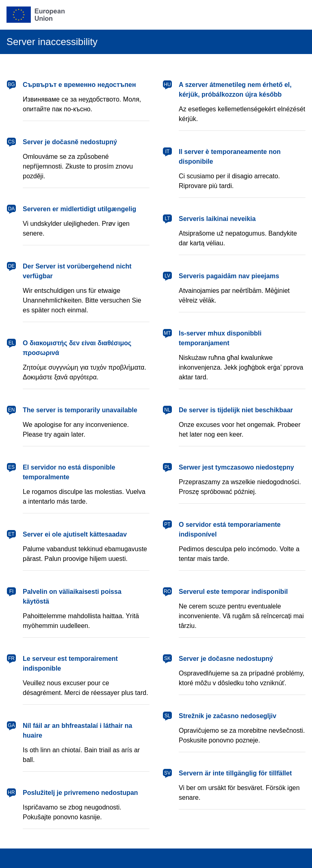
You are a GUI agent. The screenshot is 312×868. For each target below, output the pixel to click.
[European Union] (36, 15)
